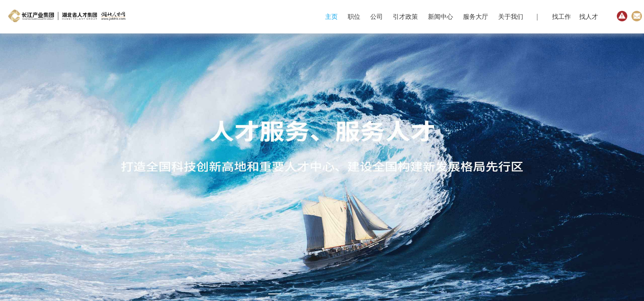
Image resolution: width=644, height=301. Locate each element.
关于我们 (511, 17)
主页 (331, 17)
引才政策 (405, 17)
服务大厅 (476, 17)
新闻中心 (440, 17)
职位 (354, 17)
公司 (377, 17)
